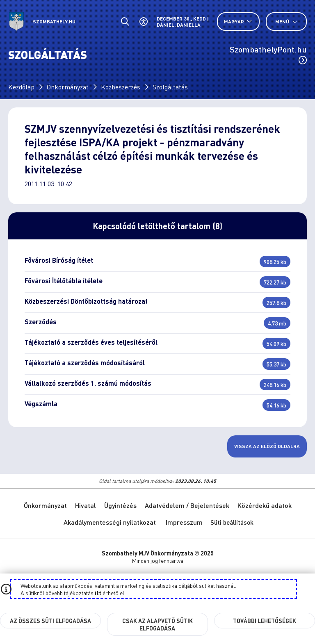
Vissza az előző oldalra (267, 446)
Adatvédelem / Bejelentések (187, 505)
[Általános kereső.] (125, 22)
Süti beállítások (232, 522)
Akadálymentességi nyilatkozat (110, 522)
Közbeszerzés (121, 87)
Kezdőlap (21, 87)
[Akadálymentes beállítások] (143, 22)
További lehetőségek (265, 621)
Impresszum (184, 522)
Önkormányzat (68, 87)
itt (98, 593)
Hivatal (86, 505)
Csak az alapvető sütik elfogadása (157, 624)
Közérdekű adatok (265, 505)
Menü (286, 22)
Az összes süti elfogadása (50, 621)
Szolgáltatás (170, 87)
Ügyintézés (120, 505)
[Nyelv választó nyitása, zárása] (238, 22)
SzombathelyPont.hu (268, 54)
